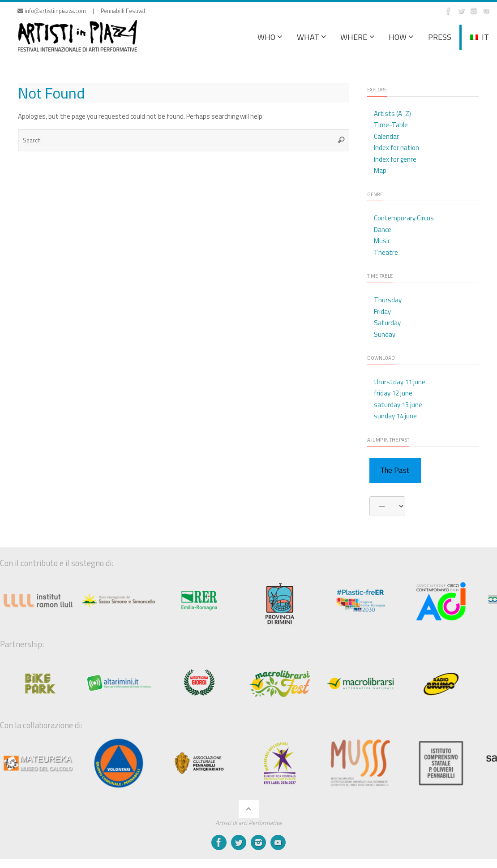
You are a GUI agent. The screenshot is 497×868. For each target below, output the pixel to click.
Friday (382, 312)
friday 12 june (393, 393)
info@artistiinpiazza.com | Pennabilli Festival (81, 11)
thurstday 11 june (400, 382)
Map (380, 170)
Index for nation (396, 148)
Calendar (386, 136)
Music (382, 241)
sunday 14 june (395, 416)
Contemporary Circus (404, 218)
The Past (395, 470)
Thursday (388, 300)
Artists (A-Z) (392, 114)
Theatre (386, 252)
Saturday (387, 323)
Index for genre (395, 159)
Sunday (385, 334)
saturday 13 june (398, 405)
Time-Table (391, 125)
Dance (383, 230)
